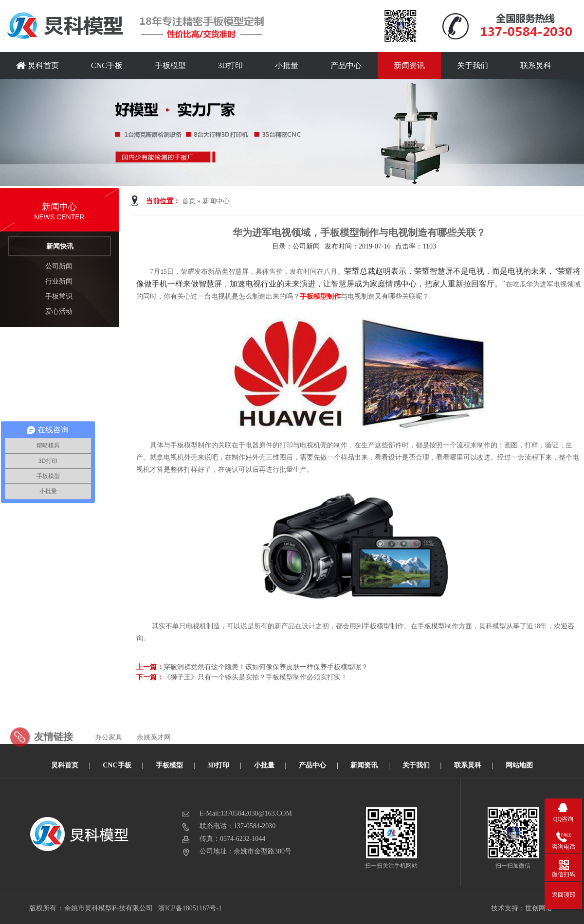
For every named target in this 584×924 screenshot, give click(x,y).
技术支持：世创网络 (522, 908)
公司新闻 (59, 266)
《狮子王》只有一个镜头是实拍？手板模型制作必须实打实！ (255, 677)
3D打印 (231, 65)
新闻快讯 (60, 246)
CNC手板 (107, 65)
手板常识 (59, 296)
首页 (189, 201)
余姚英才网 (154, 757)
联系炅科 (536, 65)
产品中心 (346, 65)
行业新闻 (59, 281)
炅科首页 (37, 65)
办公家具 (109, 757)
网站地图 (519, 765)
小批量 (287, 65)
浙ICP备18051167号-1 (191, 908)
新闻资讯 (409, 65)
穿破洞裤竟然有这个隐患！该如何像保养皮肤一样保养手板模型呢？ (266, 667)
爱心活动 (59, 311)
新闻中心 (216, 201)
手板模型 (170, 65)
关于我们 (473, 65)
